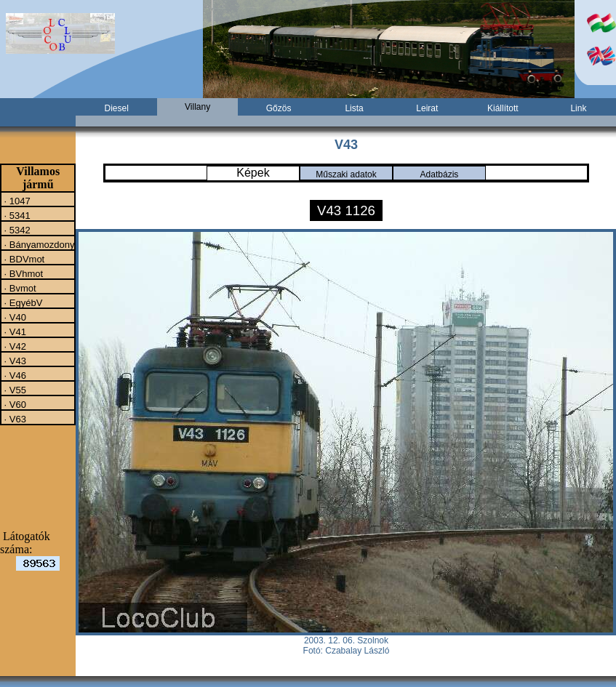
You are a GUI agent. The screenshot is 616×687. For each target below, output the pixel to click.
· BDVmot (23, 259)
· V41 (14, 332)
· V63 (14, 419)
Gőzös (279, 108)
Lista (354, 108)
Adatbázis (440, 174)
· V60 (14, 404)
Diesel (116, 108)
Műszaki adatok (346, 174)
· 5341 (16, 215)
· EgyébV (22, 302)
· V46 (14, 375)
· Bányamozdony (38, 244)
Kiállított (503, 108)
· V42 (14, 346)
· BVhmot (22, 273)
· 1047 (16, 201)
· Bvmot (19, 288)
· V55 (14, 390)
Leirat (427, 108)
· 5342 (16, 230)
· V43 (14, 361)
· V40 (14, 317)
